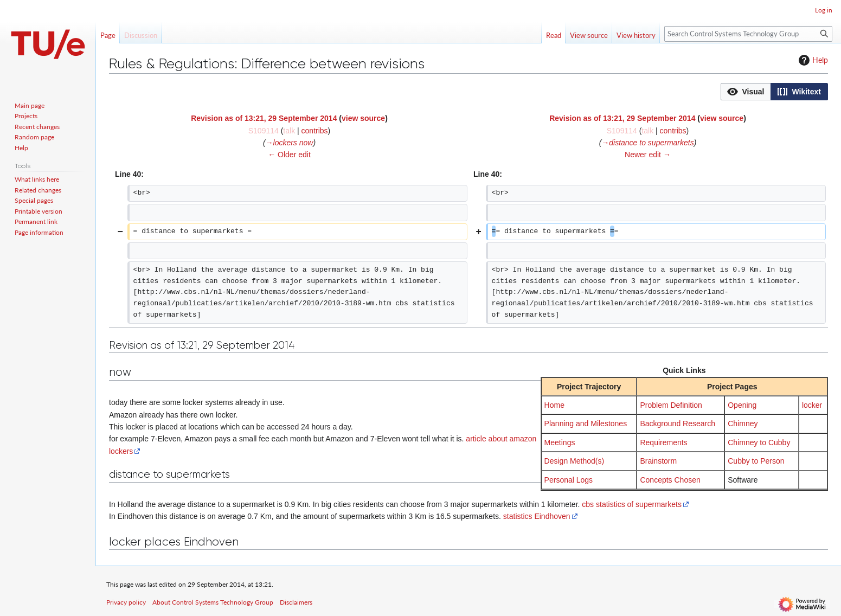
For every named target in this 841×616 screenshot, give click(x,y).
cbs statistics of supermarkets (632, 504)
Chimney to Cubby (759, 442)
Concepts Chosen (670, 480)
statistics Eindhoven (537, 516)
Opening (742, 405)
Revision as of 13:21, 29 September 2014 (264, 118)
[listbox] (774, 92)
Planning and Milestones (586, 424)
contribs (315, 131)
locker (812, 405)
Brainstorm (658, 461)
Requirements (663, 442)
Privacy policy (126, 602)
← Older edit (289, 155)
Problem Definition (671, 405)
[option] (746, 91)
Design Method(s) (574, 461)
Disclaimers (296, 602)
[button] (746, 92)
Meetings (560, 442)
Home (554, 405)
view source (363, 118)
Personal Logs (569, 480)
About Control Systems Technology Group (213, 602)
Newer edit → (648, 155)
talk (289, 131)
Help (812, 60)
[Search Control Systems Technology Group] (748, 34)
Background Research (678, 424)
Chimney (743, 424)
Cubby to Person (756, 461)
